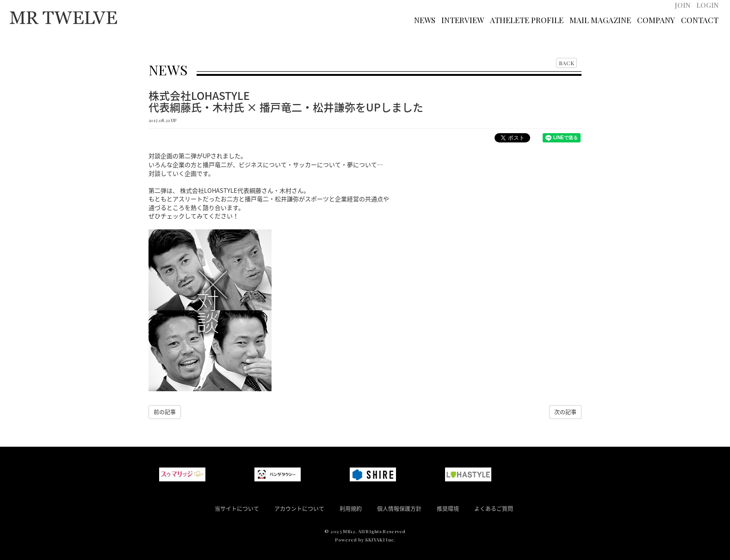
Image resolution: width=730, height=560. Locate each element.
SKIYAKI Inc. (380, 540)
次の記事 (565, 412)
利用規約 (351, 509)
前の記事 (165, 412)
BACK (566, 63)
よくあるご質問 (494, 509)
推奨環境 (448, 509)
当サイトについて (237, 509)
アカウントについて (299, 509)
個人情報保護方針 (399, 509)
